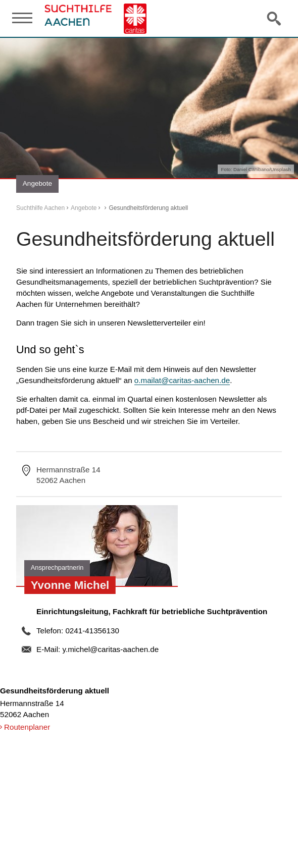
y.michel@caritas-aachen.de (110, 649)
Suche (275, 18)
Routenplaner (27, 727)
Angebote (84, 208)
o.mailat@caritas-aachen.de (182, 380)
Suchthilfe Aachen (40, 208)
